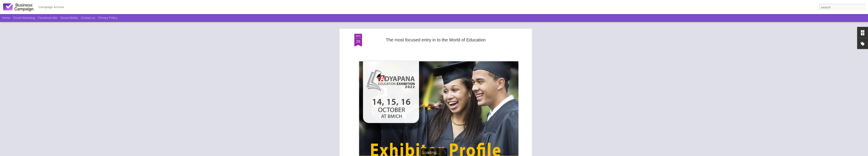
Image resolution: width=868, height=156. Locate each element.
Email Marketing (24, 18)
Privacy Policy (108, 18)
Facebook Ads (48, 18)
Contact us (88, 18)
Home (6, 18)
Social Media (69, 18)
